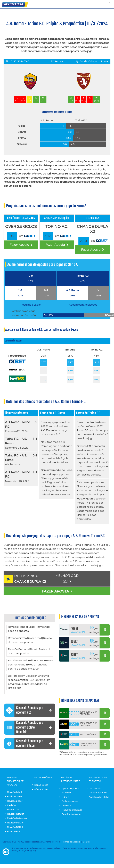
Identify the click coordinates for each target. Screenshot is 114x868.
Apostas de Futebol (99, 797)
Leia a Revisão (78, 632)
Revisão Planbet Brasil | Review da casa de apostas (29, 629)
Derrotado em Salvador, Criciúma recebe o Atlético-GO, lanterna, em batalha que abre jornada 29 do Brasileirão (29, 682)
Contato (87, 842)
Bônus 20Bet (41, 790)
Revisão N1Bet (15, 827)
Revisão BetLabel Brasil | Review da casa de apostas (30, 652)
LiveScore (67, 806)
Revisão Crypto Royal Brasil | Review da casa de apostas (30, 640)
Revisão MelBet (15, 823)
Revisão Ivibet (15, 792)
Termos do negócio (71, 842)
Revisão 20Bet (15, 797)
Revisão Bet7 (14, 832)
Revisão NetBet (15, 814)
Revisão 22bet (15, 801)
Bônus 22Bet (41, 785)
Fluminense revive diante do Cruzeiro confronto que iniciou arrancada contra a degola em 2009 (30, 665)
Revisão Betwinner (17, 819)
